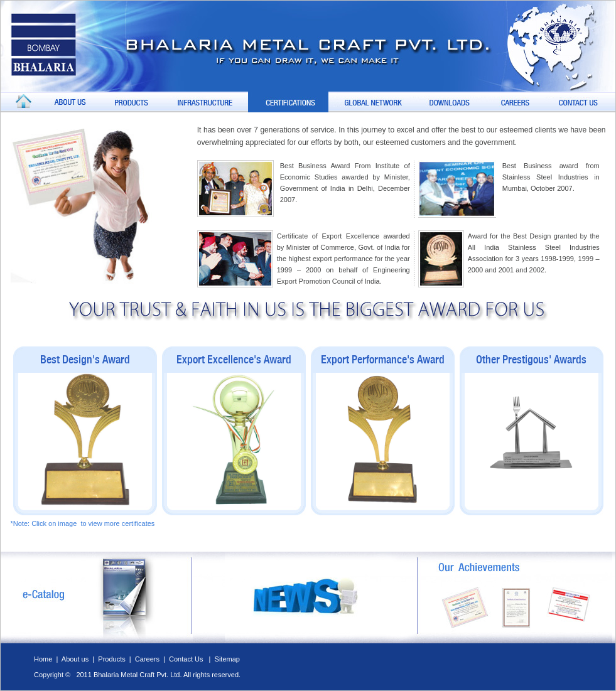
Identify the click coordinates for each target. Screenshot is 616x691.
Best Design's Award (85, 359)
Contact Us (187, 659)
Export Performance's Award (383, 359)
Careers (147, 659)
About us (75, 659)
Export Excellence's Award (234, 359)
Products (112, 659)
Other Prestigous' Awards (531, 359)
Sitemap (227, 659)
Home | (48, 659)
